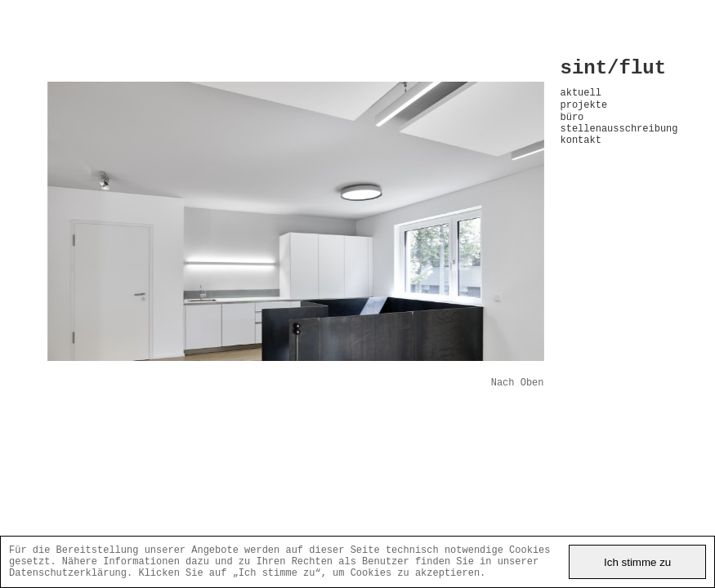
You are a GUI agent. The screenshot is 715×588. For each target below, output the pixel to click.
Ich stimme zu (637, 558)
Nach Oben (518, 384)
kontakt (581, 156)
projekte (584, 114)
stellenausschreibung (614, 143)
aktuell (581, 99)
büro (572, 129)
